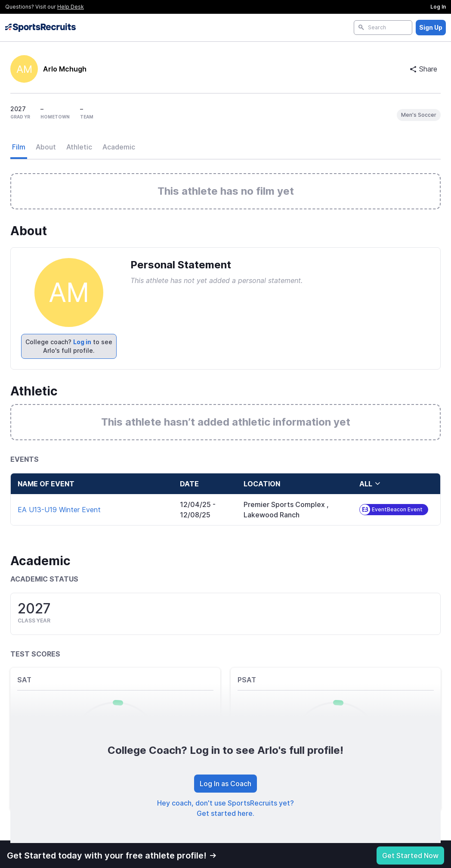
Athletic (79, 147)
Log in (82, 342)
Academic (119, 147)
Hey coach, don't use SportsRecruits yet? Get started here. (225, 808)
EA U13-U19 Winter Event (59, 510)
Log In (438, 7)
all (370, 484)
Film (19, 147)
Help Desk (71, 7)
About (46, 147)
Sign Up (431, 27)
